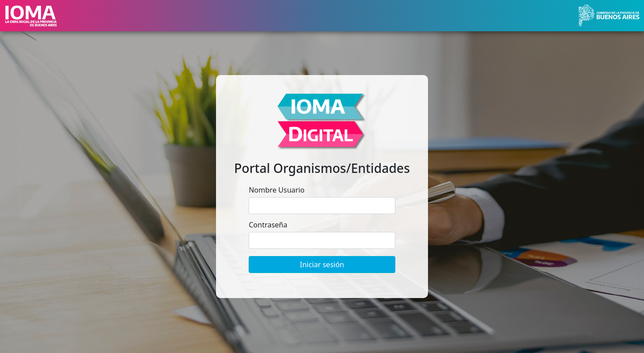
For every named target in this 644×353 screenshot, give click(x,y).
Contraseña (268, 225)
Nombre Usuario (277, 190)
